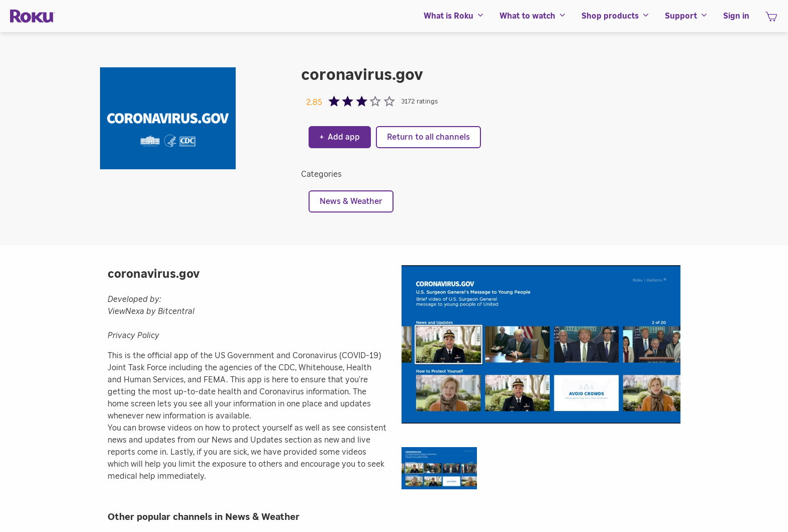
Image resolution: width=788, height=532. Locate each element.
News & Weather (351, 201)
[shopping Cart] (771, 20)
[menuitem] (454, 16)
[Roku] (33, 16)
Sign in (736, 16)
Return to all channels (428, 137)
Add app (340, 137)
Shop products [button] (616, 16)
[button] (444, 471)
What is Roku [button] (454, 16)
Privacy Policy (133, 336)
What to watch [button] (533, 16)
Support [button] (686, 16)
